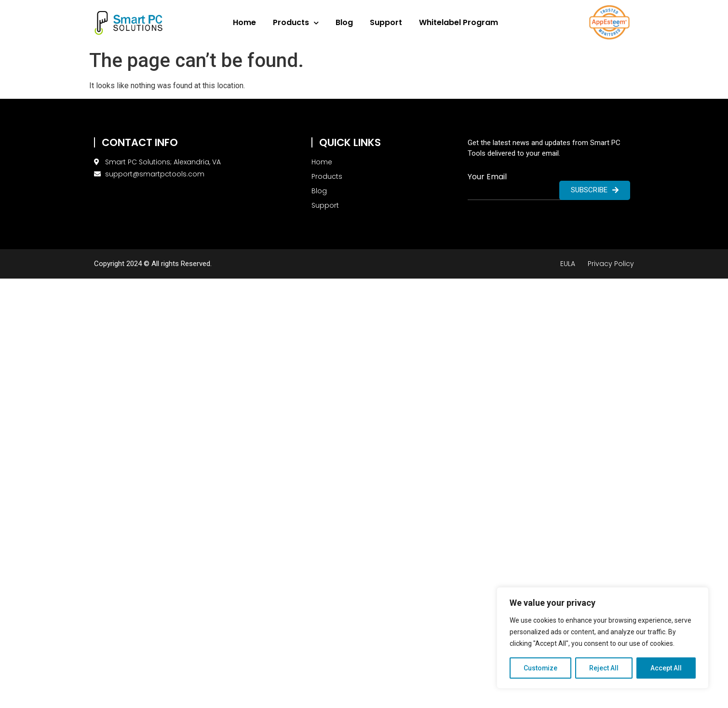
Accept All (666, 668)
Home (244, 22)
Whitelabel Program (458, 22)
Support (386, 22)
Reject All (604, 668)
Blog (344, 22)
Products (296, 23)
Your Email (487, 177)
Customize (541, 668)
